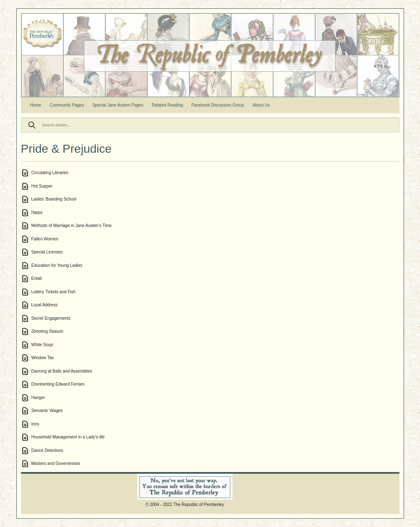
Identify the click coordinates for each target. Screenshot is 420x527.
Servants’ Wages (47, 411)
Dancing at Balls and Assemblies (62, 371)
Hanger (38, 398)
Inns (35, 424)
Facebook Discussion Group (218, 105)
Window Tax (43, 358)
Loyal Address (45, 305)
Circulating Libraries (50, 173)
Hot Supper (42, 186)
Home (36, 105)
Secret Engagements (51, 318)
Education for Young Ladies (57, 265)
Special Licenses (47, 252)
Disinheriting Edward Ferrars (58, 384)
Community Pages (67, 105)
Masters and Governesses (56, 463)
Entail (37, 278)
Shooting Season (47, 331)
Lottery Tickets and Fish (54, 292)
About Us (261, 105)
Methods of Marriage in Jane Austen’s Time (72, 226)
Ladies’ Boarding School (54, 199)
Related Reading (168, 105)
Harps (37, 213)
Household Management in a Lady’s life (68, 437)
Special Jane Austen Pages (118, 105)
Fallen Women (45, 239)
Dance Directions (47, 450)
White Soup (42, 345)
